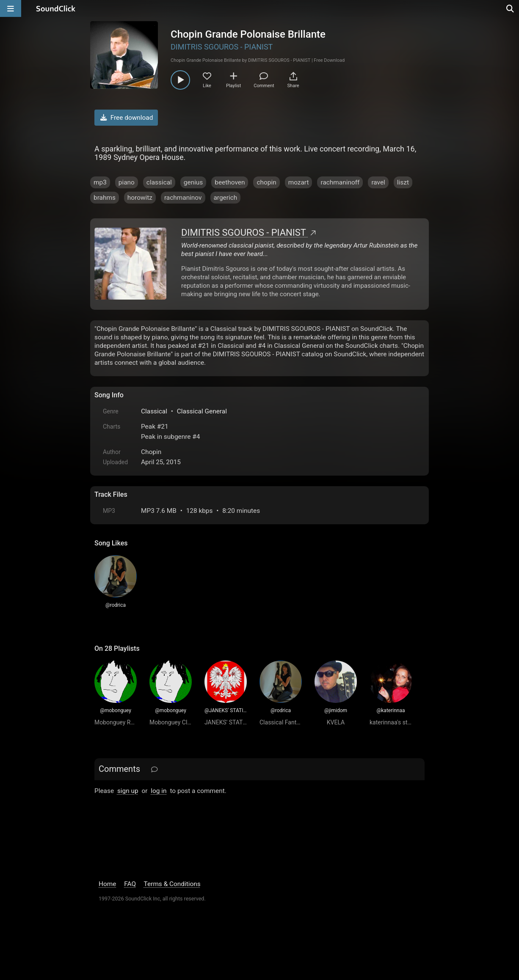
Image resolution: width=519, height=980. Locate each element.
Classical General (202, 411)
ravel (378, 182)
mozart (299, 182)
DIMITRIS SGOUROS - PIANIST (222, 47)
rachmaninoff (340, 182)
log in (159, 791)
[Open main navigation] (11, 8)
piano (127, 182)
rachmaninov (183, 198)
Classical (154, 411)
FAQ (130, 884)
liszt (403, 182)
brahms (105, 198)
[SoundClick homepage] (56, 8)
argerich (226, 198)
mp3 (100, 182)
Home (107, 884)
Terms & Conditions (172, 884)
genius (193, 182)
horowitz (140, 198)
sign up (128, 791)
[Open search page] (511, 8)
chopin (266, 182)
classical (159, 182)
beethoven (230, 182)
